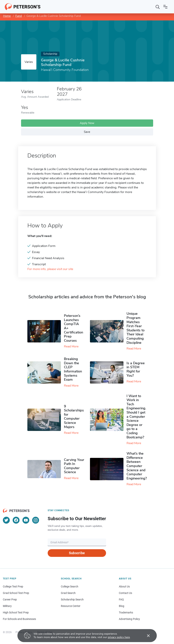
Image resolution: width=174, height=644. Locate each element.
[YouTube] (26, 520)
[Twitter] (6, 520)
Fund (19, 16)
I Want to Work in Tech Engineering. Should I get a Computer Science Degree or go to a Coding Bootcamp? (136, 417)
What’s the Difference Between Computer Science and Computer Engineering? (137, 466)
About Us (124, 586)
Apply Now (87, 123)
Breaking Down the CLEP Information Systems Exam (73, 369)
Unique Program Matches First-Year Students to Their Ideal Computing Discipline (136, 328)
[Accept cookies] (146, 636)
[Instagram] (36, 520)
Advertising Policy (129, 619)
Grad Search (68, 593)
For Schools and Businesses (19, 619)
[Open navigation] (165, 7)
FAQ (121, 599)
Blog (122, 606)
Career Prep (10, 599)
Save (87, 132)
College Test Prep (13, 586)
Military (7, 606)
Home (7, 16)
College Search (70, 586)
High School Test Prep (16, 612)
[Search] (158, 7)
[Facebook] (16, 520)
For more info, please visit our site (50, 269)
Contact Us (125, 593)
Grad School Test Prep (16, 593)
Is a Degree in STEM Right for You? (136, 369)
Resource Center (71, 606)
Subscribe (77, 553)
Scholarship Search (72, 599)
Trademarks (126, 612)
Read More (71, 346)
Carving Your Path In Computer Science (74, 466)
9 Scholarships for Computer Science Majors (74, 417)
